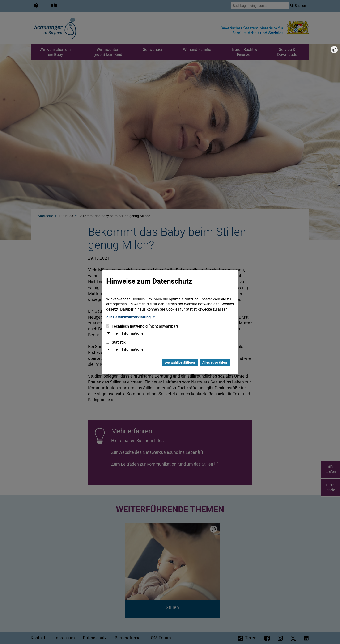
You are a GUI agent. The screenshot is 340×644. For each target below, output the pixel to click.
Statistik (116, 342)
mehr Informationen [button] (129, 333)
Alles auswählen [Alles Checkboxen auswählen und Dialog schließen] (215, 362)
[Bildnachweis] (334, 50)
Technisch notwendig (142, 326)
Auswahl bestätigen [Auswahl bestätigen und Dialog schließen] (180, 362)
